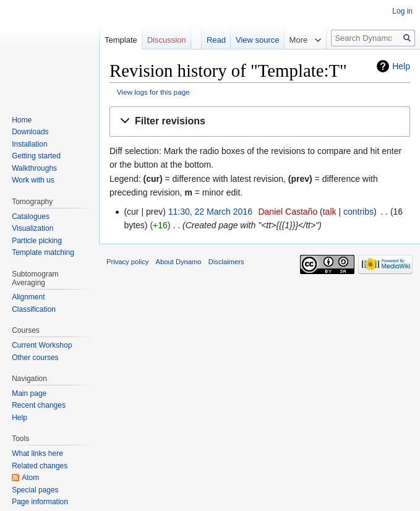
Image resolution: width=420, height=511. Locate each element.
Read (216, 40)
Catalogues (31, 217)
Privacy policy (127, 262)
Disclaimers (226, 262)
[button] (260, 122)
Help (401, 66)
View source (258, 40)
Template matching (43, 252)
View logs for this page (153, 92)
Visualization (32, 228)
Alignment (28, 297)
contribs (358, 212)
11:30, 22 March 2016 (210, 212)
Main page (29, 393)
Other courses (35, 358)
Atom (30, 478)
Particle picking (37, 241)
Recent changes (39, 405)
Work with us (33, 180)
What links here (37, 453)
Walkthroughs (34, 168)
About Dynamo (179, 262)
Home (22, 120)
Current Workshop (42, 345)
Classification (34, 309)
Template (121, 40)
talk (330, 212)
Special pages (35, 490)
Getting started (36, 156)
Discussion (167, 40)
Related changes (40, 466)
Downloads (30, 132)
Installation (29, 144)
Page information (40, 502)
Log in (402, 11)
